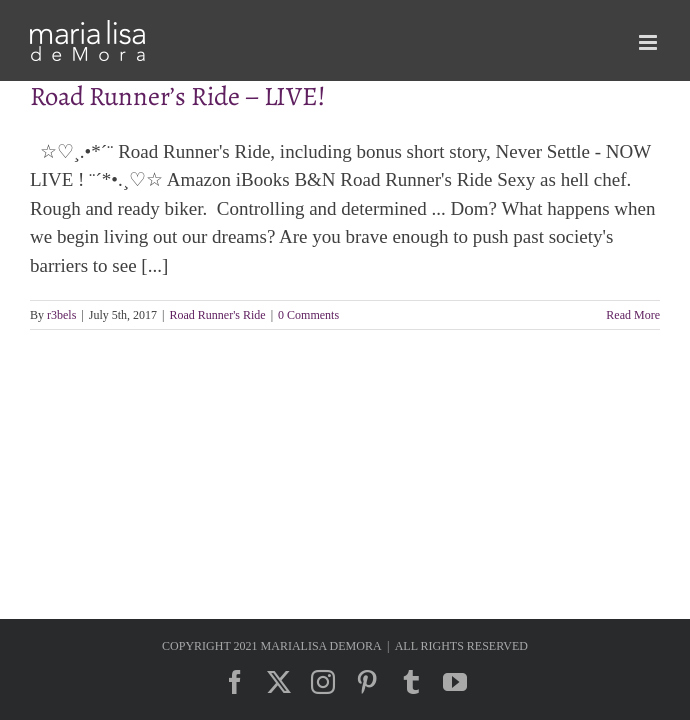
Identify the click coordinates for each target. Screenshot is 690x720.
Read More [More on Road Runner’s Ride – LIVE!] (633, 315)
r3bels (61, 315)
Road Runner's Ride (218, 315)
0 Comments (308, 315)
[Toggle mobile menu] (649, 42)
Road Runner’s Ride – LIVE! (178, 96)
